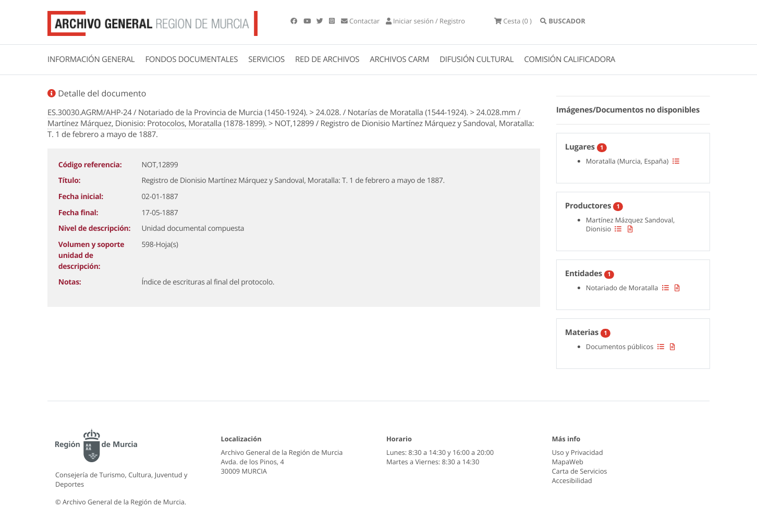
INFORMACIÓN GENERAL (91, 59)
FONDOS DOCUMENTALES (191, 59)
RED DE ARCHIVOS (327, 59)
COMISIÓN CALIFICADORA (570, 59)
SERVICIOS (266, 59)
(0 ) (513, 21)
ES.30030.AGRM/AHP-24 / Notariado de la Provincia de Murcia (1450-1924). (178, 113)
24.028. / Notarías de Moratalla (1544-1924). (392, 113)
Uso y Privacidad (578, 452)
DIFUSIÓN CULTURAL (477, 59)
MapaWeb (568, 462)
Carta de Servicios (580, 471)
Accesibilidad (572, 480)
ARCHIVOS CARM (399, 59)
